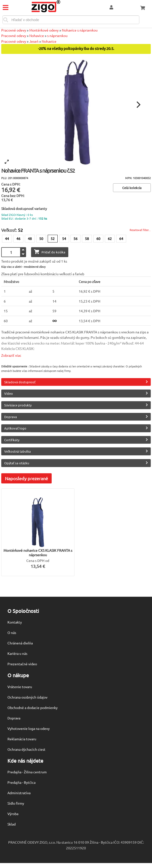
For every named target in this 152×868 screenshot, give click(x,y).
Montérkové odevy (44, 30)
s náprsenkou (57, 36)
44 (7, 238)
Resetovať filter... (140, 230)
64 (121, 238)
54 (64, 238)
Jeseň (34, 41)
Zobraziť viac (11, 355)
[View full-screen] (7, 162)
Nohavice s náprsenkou (80, 30)
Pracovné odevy (14, 30)
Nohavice (37, 36)
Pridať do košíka (50, 252)
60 (98, 238)
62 (110, 238)
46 (18, 238)
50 (41, 238)
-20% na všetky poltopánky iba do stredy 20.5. (76, 49)
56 (76, 238)
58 (87, 238)
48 (30, 238)
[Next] (138, 105)
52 (53, 238)
